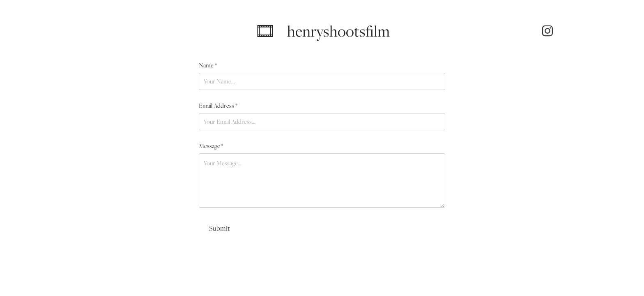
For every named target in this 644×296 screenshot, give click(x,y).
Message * (211, 146)
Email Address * (218, 106)
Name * (208, 65)
